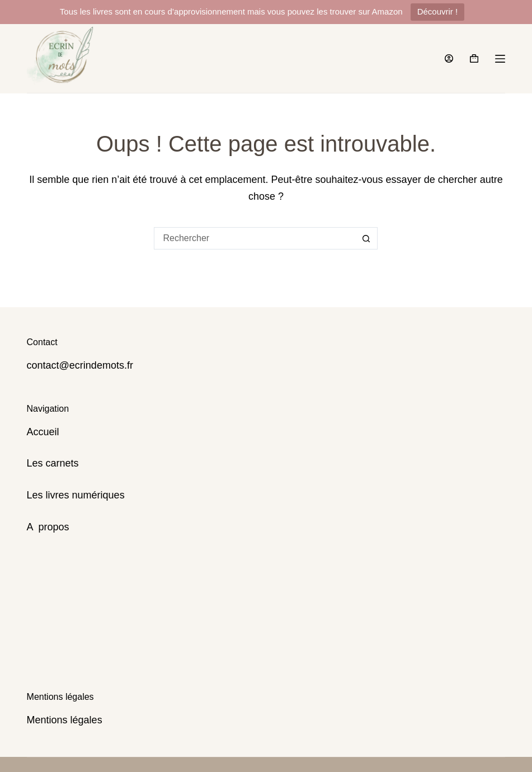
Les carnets (53, 463)
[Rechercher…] (255, 238)
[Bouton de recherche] (366, 238)
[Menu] (500, 59)
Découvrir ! (438, 11)
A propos (48, 527)
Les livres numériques (76, 495)
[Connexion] (449, 58)
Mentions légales (65, 720)
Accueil (43, 432)
